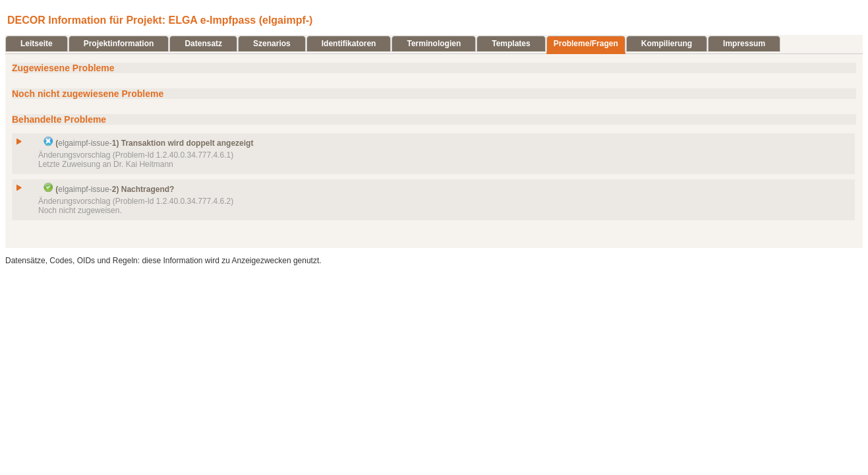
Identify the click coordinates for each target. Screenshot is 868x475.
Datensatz (203, 44)
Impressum (744, 44)
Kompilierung (667, 44)
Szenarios (272, 44)
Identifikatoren (349, 44)
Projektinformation (119, 44)
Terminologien (434, 44)
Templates (511, 44)
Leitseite (37, 44)
